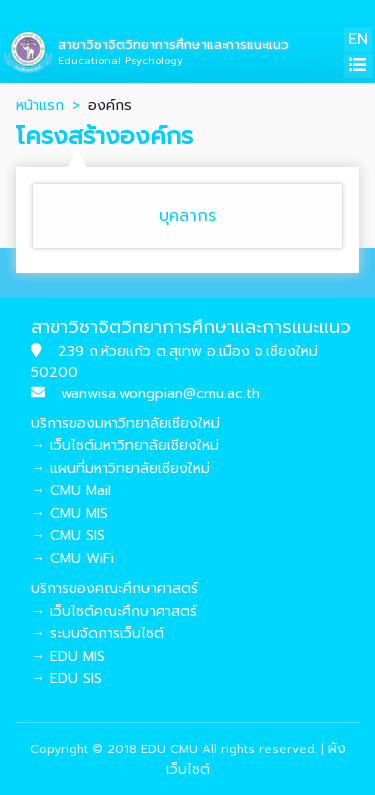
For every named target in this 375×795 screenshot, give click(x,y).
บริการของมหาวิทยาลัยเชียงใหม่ (125, 423)
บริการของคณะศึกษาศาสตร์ (114, 588)
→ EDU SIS (66, 678)
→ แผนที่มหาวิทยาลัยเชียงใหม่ (120, 468)
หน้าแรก (40, 105)
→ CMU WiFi (72, 558)
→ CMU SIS (68, 535)
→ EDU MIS (68, 656)
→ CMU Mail (71, 490)
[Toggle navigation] (358, 65)
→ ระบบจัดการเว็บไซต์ (97, 633)
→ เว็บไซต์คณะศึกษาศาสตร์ (114, 611)
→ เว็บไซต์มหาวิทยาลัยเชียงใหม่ (125, 445)
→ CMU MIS (69, 513)
